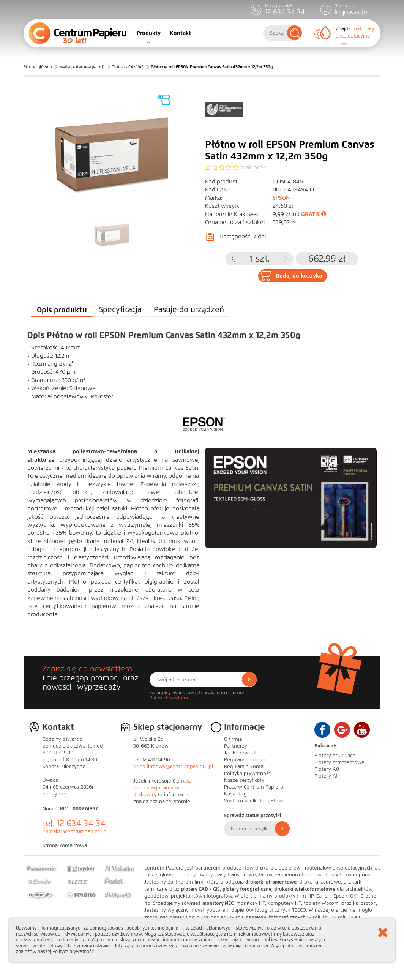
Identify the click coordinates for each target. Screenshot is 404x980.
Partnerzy (236, 746)
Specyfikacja (120, 310)
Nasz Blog (235, 794)
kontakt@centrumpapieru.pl (75, 832)
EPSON (281, 198)
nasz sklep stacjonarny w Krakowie (163, 788)
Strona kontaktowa (65, 846)
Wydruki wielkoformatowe (255, 801)
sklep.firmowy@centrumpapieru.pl (173, 767)
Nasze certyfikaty (244, 780)
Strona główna (38, 67)
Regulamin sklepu (245, 760)
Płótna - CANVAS (128, 67)
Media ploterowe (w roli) (82, 67)
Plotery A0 (327, 769)
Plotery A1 (326, 776)
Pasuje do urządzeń (189, 310)
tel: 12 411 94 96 (152, 760)
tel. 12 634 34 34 (74, 823)
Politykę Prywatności (170, 698)
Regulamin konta (244, 767)
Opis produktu (62, 310)
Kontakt (180, 33)
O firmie (233, 739)
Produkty (149, 33)
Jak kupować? (240, 753)
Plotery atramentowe (339, 762)
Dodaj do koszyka (299, 276)
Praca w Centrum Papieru (254, 787)
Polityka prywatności (248, 773)
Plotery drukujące (335, 756)
